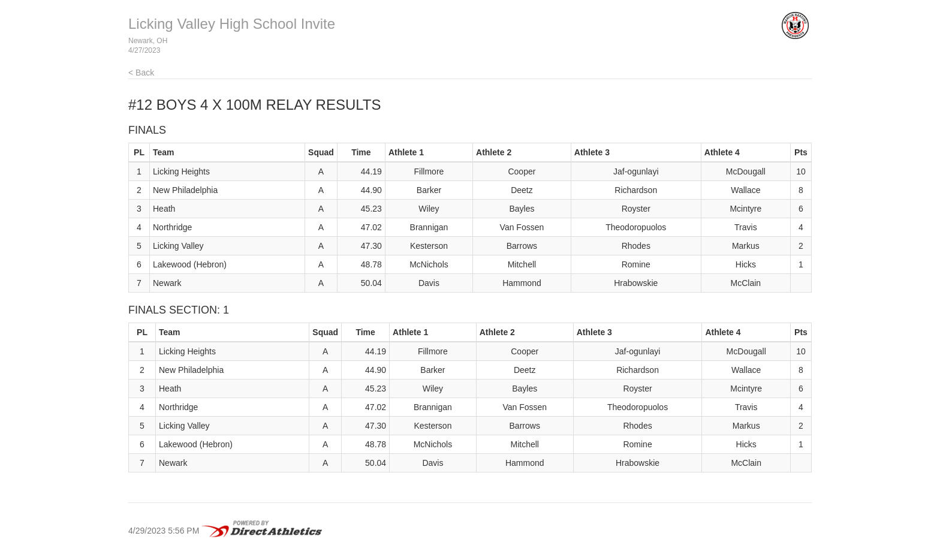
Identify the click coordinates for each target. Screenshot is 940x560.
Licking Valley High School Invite (232, 24)
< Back (141, 73)
